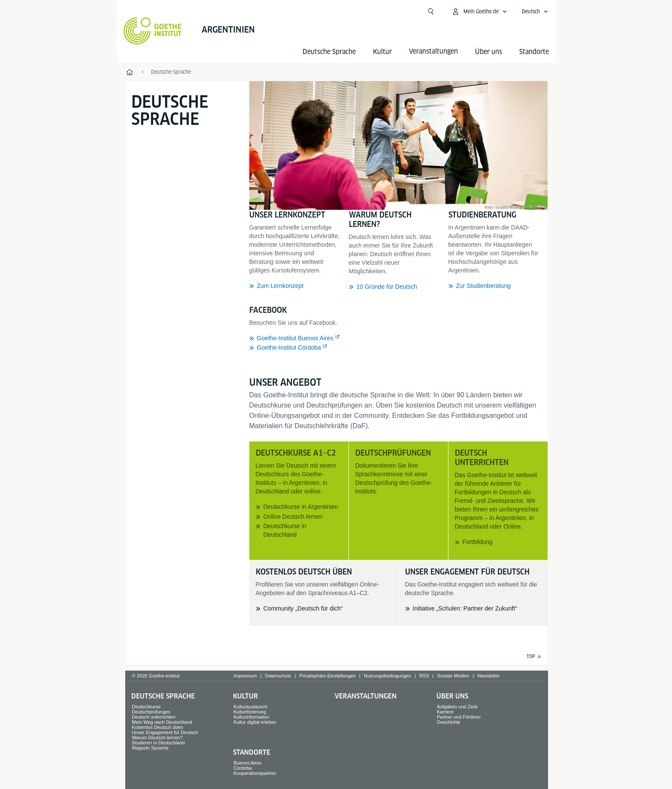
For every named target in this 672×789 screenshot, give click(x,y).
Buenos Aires (247, 763)
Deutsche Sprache (329, 52)
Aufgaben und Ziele (457, 707)
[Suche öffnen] (431, 12)
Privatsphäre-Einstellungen (328, 676)
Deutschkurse (146, 707)
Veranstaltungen (366, 696)
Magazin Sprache (150, 748)
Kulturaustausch (250, 707)
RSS (424, 676)
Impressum (245, 676)
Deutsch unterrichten (154, 717)
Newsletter (488, 676)
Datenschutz (278, 676)
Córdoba (242, 768)
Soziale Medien (453, 676)
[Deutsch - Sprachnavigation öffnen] (535, 12)
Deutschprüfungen (151, 712)
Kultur (382, 52)
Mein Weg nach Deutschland (162, 722)
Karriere (445, 712)
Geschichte (449, 722)
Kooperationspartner (255, 773)
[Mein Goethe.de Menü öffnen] (479, 12)
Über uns (489, 52)
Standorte (534, 52)
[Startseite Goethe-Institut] (153, 31)
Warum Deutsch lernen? (157, 738)
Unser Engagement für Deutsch (165, 732)
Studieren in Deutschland (158, 743)
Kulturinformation (251, 717)
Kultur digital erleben (255, 722)
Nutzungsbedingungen (387, 676)
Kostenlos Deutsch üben (157, 727)
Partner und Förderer (459, 717)
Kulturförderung (250, 712)
